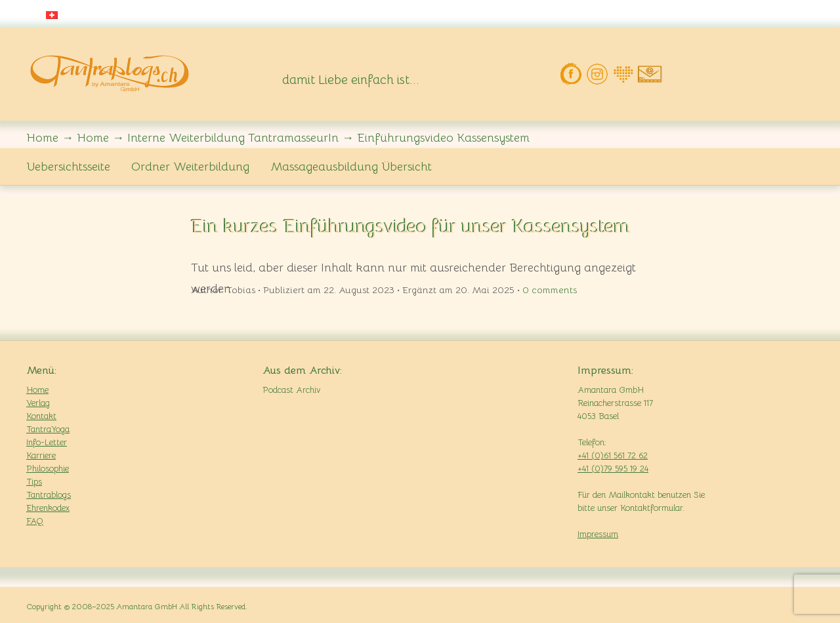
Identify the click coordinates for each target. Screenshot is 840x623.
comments (550, 290)
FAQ (35, 521)
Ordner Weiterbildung (190, 167)
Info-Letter (47, 442)
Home (37, 390)
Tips (34, 482)
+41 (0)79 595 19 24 (613, 469)
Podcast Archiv (291, 390)
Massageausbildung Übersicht (351, 167)
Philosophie (48, 469)
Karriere (41, 455)
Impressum (598, 534)
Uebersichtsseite (68, 167)
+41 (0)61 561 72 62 (613, 455)
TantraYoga (48, 429)
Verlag (38, 403)
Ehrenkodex (48, 508)
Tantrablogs (49, 495)
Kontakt (41, 416)
